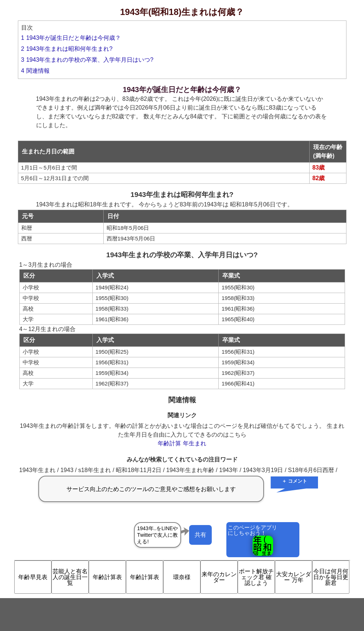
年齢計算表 (107, 577)
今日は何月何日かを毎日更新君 (331, 577)
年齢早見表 (33, 577)
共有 (200, 535)
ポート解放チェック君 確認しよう (256, 577)
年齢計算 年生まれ (182, 443)
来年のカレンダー (219, 577)
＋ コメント (294, 481)
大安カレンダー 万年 (294, 577)
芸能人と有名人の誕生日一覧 (70, 577)
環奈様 (182, 577)
